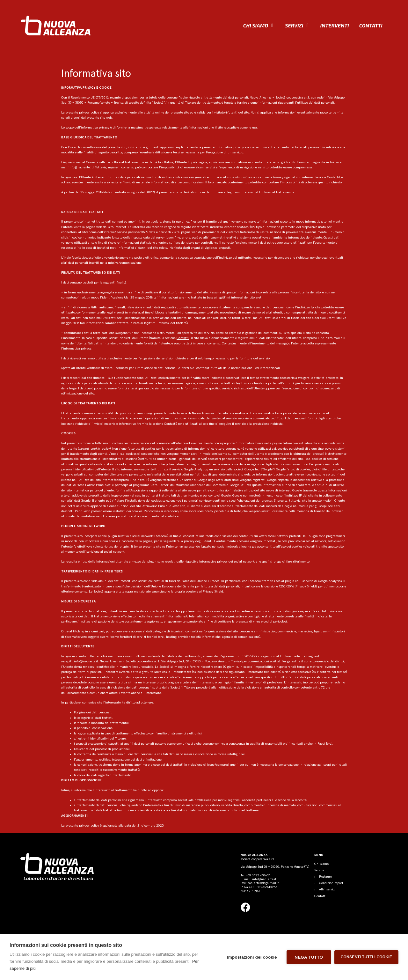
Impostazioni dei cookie (252, 957)
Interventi (335, 25)
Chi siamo (256, 25)
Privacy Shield (306, 586)
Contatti (371, 25)
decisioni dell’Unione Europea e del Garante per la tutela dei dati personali (185, 586)
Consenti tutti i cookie (366, 957)
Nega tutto (309, 957)
